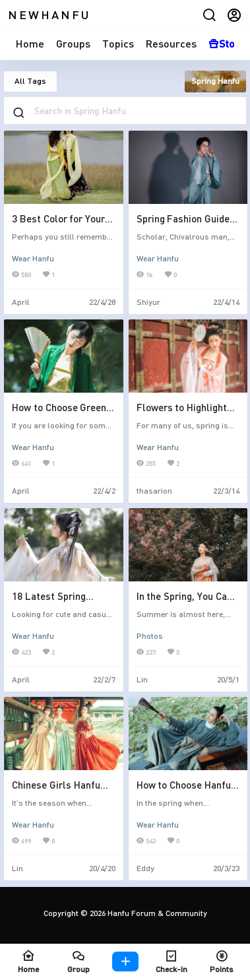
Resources (171, 43)
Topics (118, 43)
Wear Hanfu (33, 258)
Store (227, 43)
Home (30, 43)
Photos (150, 636)
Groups (73, 43)
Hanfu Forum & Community (156, 913)
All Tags (30, 81)
